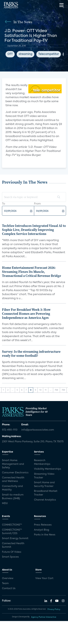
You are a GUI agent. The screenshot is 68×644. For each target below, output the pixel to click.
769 (63, 390)
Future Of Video (12, 552)
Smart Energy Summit (15, 538)
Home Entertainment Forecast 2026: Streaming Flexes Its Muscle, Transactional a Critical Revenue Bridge (31, 272)
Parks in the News (45, 535)
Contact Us (9, 588)
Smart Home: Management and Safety (13, 464)
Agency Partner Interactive (44, 617)
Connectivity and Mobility (12, 488)
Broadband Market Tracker (46, 493)
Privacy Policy (54, 609)
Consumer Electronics (15, 473)
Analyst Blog (42, 530)
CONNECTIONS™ (12, 525)
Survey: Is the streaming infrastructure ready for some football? (31, 354)
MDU (5, 503)
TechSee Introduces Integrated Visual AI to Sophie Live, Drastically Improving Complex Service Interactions (34, 230)
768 (56, 390)
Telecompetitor (49, 54)
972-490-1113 (10, 430)
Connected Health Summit (13, 545)
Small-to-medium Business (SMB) (13, 497)
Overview (8, 578)
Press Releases (43, 525)
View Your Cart (44, 578)
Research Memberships (42, 462)
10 (40, 390)
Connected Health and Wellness (13, 480)
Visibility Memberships (48, 469)
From (37, 204)
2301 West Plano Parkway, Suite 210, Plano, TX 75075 (33, 442)
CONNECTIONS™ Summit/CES (12, 532)
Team (5, 583)
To (3, 204)
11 (46, 390)
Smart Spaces (10, 557)
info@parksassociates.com (38, 430)
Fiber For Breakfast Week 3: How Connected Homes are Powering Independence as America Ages (26, 314)
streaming (25, 54)
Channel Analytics (45, 500)
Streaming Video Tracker (44, 476)
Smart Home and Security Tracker (44, 484)
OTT (10, 54)
